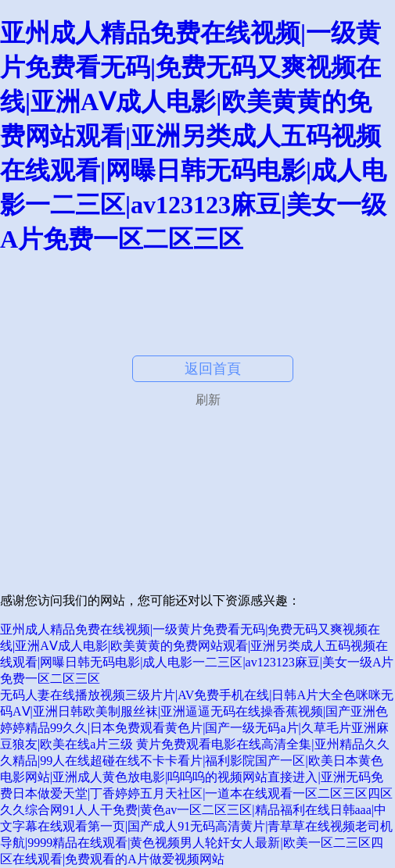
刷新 (208, 400)
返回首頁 (213, 369)
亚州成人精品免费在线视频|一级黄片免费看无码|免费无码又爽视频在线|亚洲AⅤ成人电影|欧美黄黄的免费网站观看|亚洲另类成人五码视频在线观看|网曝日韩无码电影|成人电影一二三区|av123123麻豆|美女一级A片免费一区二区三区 (193, 136)
